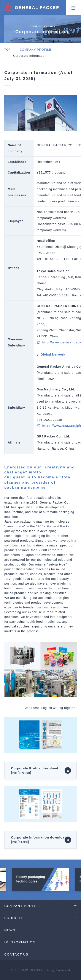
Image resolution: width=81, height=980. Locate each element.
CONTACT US (16, 954)
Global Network (53, 354)
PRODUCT (13, 918)
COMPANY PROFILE (35, 50)
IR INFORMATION (20, 942)
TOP (8, 50)
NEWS (10, 930)
